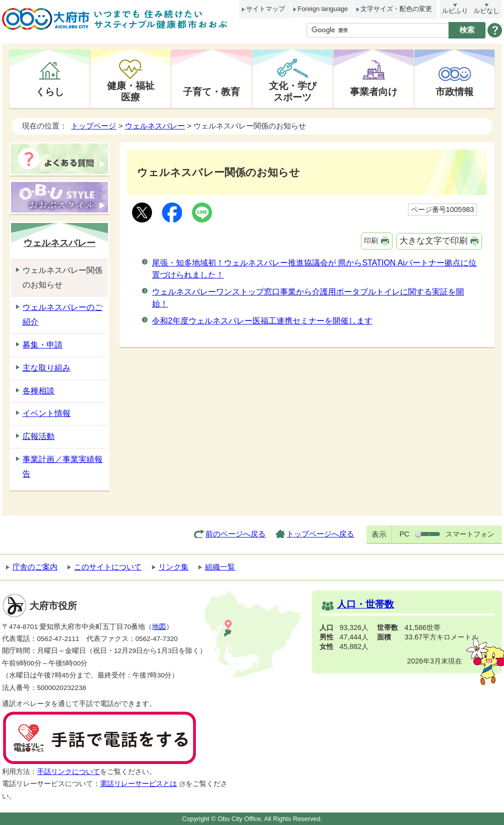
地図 (159, 627)
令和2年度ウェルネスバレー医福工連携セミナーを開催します (262, 321)
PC (404, 534)
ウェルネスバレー (155, 126)
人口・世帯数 (365, 604)
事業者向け (374, 91)
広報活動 (38, 436)
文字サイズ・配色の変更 (396, 9)
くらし (50, 91)
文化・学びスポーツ (293, 91)
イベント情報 (46, 413)
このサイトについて (108, 567)
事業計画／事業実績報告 (62, 466)
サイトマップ (265, 9)
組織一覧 (220, 567)
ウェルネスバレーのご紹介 (62, 314)
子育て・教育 (211, 91)
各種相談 (38, 391)
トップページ (93, 126)
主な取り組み (46, 368)
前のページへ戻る (235, 534)
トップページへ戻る (320, 534)
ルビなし (486, 11)
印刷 (371, 240)
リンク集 (173, 567)
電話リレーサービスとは (143, 784)
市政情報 (454, 91)
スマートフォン (470, 534)
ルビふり (455, 11)
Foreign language (322, 9)
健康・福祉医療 (131, 91)
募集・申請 (42, 345)
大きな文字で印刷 (433, 241)
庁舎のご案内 (35, 567)
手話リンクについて (68, 772)
